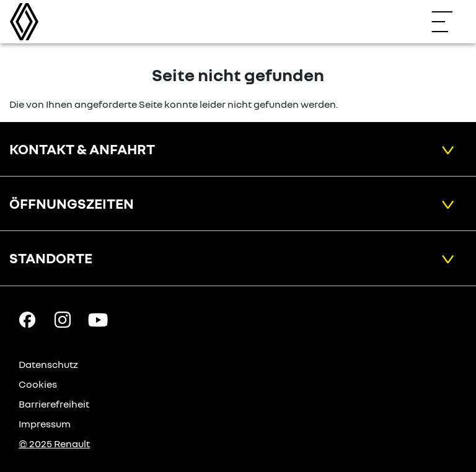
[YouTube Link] (98, 318)
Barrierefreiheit (54, 404)
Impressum (45, 424)
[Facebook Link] (27, 318)
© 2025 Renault (54, 444)
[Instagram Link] (63, 318)
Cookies (38, 384)
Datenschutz (48, 364)
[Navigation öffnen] (448, 22)
